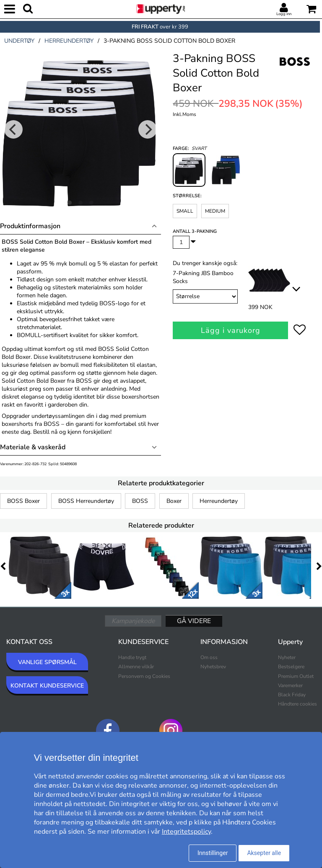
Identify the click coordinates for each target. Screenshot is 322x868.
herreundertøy (69, 41)
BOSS (140, 501)
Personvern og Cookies (144, 676)
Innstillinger (213, 853)
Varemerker (290, 685)
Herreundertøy (219, 501)
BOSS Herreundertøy (86, 501)
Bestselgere (291, 667)
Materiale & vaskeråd (33, 447)
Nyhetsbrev (213, 667)
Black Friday (292, 695)
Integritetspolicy (186, 832)
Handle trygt (132, 657)
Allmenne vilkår (136, 667)
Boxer (174, 501)
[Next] (148, 129)
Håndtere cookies (297, 704)
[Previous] (13, 129)
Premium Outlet (296, 676)
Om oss (209, 657)
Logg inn (284, 14)
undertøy (19, 41)
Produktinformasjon (30, 226)
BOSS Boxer (23, 501)
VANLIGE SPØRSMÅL (47, 662)
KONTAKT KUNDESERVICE (47, 686)
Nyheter (287, 657)
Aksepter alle (264, 853)
